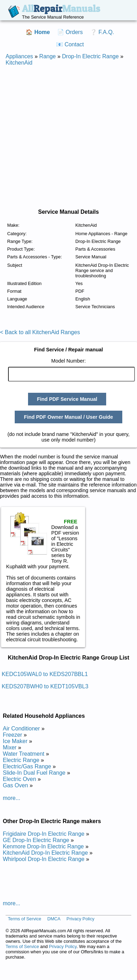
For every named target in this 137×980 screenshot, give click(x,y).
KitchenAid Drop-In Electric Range (45, 853)
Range (47, 56)
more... (12, 798)
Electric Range (21, 760)
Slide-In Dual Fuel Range (34, 773)
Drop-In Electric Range (90, 56)
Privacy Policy (81, 919)
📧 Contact (70, 44)
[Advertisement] (66, 137)
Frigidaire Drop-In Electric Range (44, 834)
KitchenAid (19, 63)
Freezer (12, 735)
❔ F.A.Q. (102, 32)
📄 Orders (70, 32)
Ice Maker (15, 741)
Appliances (19, 56)
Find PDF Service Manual (67, 399)
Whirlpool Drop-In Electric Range (44, 859)
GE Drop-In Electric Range (36, 840)
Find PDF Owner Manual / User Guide (68, 417)
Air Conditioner (21, 729)
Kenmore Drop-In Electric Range (43, 846)
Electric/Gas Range (27, 766)
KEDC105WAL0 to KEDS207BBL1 (45, 674)
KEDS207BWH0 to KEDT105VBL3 (45, 686)
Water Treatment (24, 754)
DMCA (54, 919)
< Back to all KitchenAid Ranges (40, 332)
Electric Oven (19, 779)
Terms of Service (24, 919)
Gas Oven (15, 785)
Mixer (10, 747)
